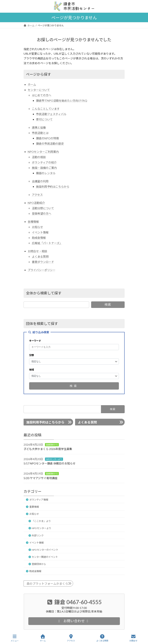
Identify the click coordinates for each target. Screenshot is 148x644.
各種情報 (33, 222)
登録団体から (52, 445)
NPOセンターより (54, 459)
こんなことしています (46, 109)
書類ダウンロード (43, 262)
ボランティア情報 (39, 500)
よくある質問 (40, 257)
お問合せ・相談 (37, 251)
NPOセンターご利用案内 (43, 152)
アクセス (37, 195)
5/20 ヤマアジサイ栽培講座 (41, 478)
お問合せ (133, 638)
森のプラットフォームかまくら (47, 584)
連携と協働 (39, 128)
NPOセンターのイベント (45, 550)
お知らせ (37, 227)
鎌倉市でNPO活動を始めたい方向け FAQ (62, 101)
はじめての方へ (42, 95)
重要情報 (34, 507)
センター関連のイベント (45, 557)
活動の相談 (39, 157)
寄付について (44, 119)
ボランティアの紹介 (44, 162)
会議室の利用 (40, 181)
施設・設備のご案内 (44, 168)
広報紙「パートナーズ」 (47, 243)
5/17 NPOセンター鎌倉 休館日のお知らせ (50, 463)
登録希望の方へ (42, 214)
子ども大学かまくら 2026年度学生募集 (48, 449)
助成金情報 (39, 238)
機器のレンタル (46, 173)
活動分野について (43, 208)
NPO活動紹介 (36, 203)
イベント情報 (40, 232)
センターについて (39, 90)
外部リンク (38, 536)
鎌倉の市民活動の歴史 (50, 144)
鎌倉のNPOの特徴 (47, 138)
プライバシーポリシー (42, 270)
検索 (108, 304)
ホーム (32, 85)
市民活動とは (40, 133)
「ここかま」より (41, 521)
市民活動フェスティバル (51, 114)
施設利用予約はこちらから (53, 187)
